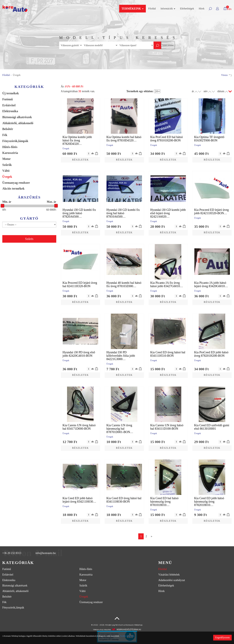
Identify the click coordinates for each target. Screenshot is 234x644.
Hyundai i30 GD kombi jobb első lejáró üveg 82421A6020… (168, 213)
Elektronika (10, 111)
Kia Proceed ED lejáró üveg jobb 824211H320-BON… (211, 211)
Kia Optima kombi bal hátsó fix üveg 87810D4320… (124, 139)
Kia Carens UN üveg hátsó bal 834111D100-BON (167, 427)
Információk (168, 9)
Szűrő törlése (168, 45)
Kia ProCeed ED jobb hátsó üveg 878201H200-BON (211, 354)
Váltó (6, 171)
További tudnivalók (127, 636)
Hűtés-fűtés (10, 147)
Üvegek (7, 177)
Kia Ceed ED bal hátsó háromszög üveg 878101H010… (164, 502)
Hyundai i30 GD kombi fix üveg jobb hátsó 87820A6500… (79, 213)
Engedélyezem (222, 637)
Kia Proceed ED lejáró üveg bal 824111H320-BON (80, 284)
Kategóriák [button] (18, 563)
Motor (6, 159)
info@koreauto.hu (46, 553)
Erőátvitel (9, 105)
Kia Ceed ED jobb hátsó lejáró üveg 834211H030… (79, 500)
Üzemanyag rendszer (16, 183)
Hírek (201, 9)
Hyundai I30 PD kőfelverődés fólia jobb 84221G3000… (121, 356)
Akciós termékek (13, 189)
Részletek (80, 160)
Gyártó (29, 218)
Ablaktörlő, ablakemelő (18, 123)
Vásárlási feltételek (169, 575)
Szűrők (7, 165)
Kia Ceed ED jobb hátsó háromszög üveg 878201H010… (209, 502)
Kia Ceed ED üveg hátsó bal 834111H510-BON (168, 354)
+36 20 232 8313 (12, 553)
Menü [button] (165, 563)
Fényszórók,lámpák (15, 141)
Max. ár (52, 202)
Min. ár (7, 202)
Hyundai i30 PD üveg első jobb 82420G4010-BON (79, 354)
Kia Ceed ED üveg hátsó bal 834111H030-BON (124, 500)
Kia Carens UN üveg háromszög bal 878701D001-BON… (120, 429)
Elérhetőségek (187, 9)
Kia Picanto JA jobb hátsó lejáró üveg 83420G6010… (211, 284)
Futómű (8, 99)
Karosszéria (10, 153)
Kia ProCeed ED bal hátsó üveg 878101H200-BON (167, 139)
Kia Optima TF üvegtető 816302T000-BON (209, 139)
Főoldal (152, 9)
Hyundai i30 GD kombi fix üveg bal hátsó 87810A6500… (123, 213)
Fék (5, 135)
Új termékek (11, 93)
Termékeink (132, 9)
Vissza (226, 75)
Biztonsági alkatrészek (17, 117)
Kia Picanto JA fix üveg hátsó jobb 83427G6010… (167, 284)
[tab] (78, 563)
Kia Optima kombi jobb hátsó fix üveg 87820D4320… (77, 140)
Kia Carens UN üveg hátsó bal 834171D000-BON (79, 427)
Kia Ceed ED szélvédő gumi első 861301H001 (212, 427)
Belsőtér (8, 129)
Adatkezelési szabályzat (172, 580)
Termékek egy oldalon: (140, 91)
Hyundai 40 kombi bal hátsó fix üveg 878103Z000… (124, 284)
